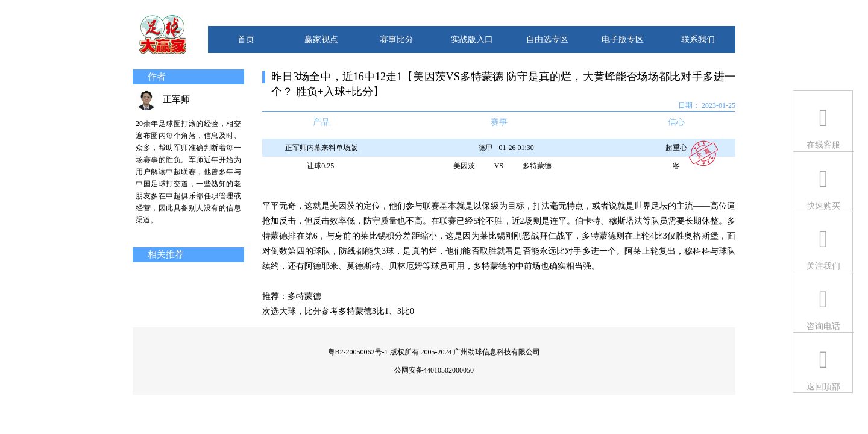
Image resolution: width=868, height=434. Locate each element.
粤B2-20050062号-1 (358, 352)
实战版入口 (472, 39)
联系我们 (698, 39)
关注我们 (823, 266)
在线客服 (823, 145)
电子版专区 (623, 39)
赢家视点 (321, 39)
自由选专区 (547, 39)
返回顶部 (823, 387)
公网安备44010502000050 (434, 370)
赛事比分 (397, 39)
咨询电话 (823, 326)
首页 (246, 39)
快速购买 (823, 206)
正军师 (176, 99)
